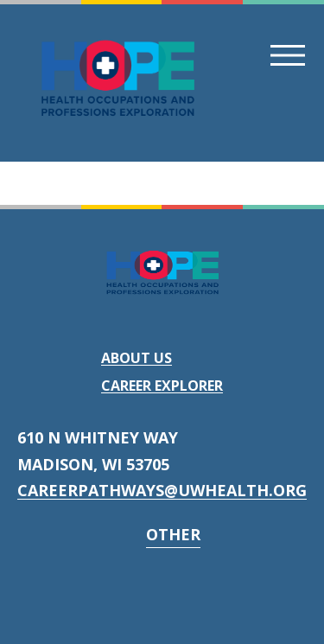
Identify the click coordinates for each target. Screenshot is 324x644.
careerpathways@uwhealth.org (162, 490)
